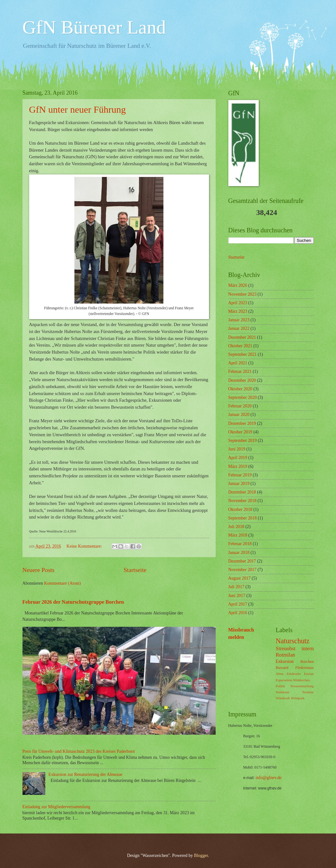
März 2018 (238, 535)
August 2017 (240, 578)
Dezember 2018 (242, 492)
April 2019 (238, 458)
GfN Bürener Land (94, 27)
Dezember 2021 (242, 337)
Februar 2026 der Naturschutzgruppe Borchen (73, 602)
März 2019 (238, 466)
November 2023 (242, 294)
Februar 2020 (240, 406)
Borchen (307, 662)
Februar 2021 (240, 371)
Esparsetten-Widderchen (293, 680)
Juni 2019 (237, 449)
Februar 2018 (240, 544)
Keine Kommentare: (85, 546)
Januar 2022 (239, 328)
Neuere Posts (38, 570)
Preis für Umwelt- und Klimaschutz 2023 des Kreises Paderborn (79, 751)
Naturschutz (293, 641)
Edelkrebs (294, 674)
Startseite (135, 570)
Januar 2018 (239, 553)
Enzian (309, 674)
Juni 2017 (237, 596)
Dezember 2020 (242, 380)
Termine (308, 692)
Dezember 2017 (242, 561)
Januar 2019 (239, 484)
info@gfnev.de (269, 778)
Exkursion (285, 661)
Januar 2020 (239, 415)
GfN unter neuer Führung (78, 109)
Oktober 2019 (240, 432)
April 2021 (238, 363)
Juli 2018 (236, 527)
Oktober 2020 (240, 389)
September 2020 (243, 397)
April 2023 (238, 303)
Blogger (201, 855)
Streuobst (286, 648)
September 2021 (243, 354)
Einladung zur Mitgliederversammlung (57, 807)
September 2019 (243, 440)
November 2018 (242, 501)
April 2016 (238, 613)
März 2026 (238, 285)
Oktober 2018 (240, 509)
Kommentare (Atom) (62, 583)
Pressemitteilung (302, 686)
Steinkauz (283, 692)
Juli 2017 (236, 587)
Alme (280, 674)
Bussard (282, 668)
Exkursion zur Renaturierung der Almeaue (86, 774)
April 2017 (238, 604)
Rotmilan (286, 655)
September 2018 (243, 518)
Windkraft (283, 698)
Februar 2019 (240, 475)
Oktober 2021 (240, 346)
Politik (280, 686)
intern (308, 648)
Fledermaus (305, 668)
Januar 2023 (239, 320)
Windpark (298, 698)
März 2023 (238, 311)
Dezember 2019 (242, 423)
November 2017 (242, 570)
